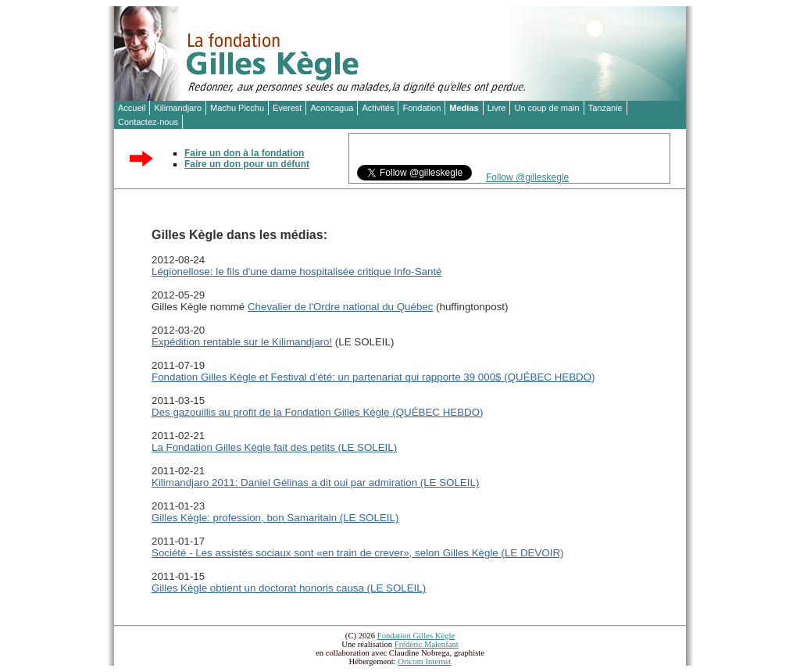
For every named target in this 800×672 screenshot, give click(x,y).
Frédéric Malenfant (427, 644)
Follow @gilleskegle (527, 177)
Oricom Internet (424, 661)
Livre (497, 108)
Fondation (421, 108)
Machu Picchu (237, 108)
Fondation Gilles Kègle (416, 636)
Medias (464, 108)
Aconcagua (332, 108)
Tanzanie (605, 108)
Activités (378, 108)
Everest (287, 108)
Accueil (132, 108)
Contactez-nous (148, 122)
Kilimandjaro (178, 108)
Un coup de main (546, 108)
